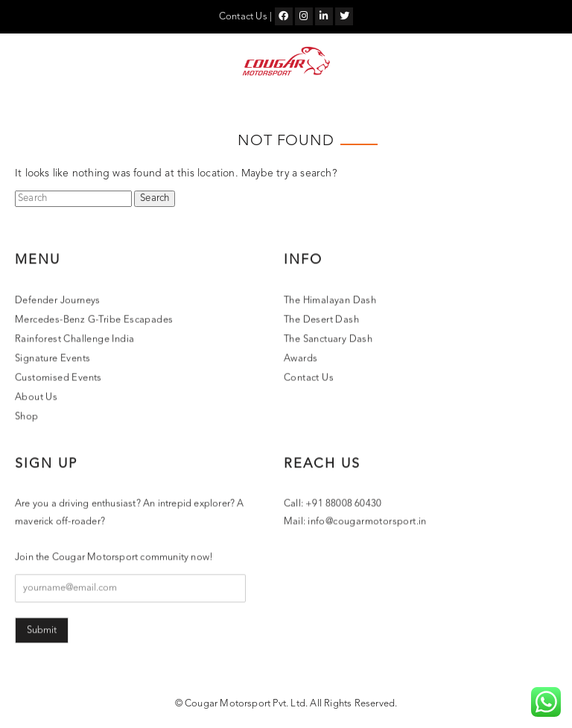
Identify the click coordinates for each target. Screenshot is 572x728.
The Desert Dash (321, 320)
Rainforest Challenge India (74, 340)
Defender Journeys (58, 301)
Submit (42, 631)
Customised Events (58, 379)
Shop (27, 417)
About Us (36, 398)
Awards (301, 359)
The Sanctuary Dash (328, 340)
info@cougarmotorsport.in (367, 522)
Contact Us (243, 17)
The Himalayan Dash (330, 301)
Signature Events (53, 359)
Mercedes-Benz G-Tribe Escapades (94, 320)
